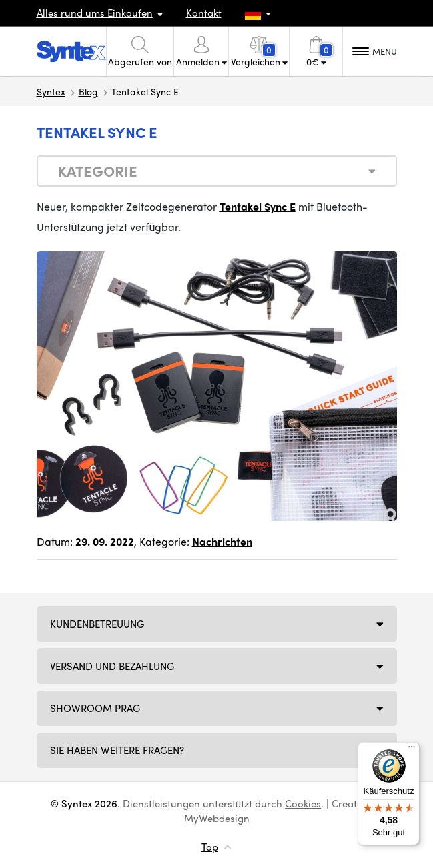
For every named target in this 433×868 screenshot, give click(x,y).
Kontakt (204, 13)
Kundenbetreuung (97, 624)
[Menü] (412, 750)
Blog (88, 91)
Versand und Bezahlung (112, 666)
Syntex (51, 91)
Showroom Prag (95, 708)
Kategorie (98, 171)
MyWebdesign (217, 818)
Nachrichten (222, 541)
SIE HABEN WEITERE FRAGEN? (117, 750)
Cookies (303, 803)
